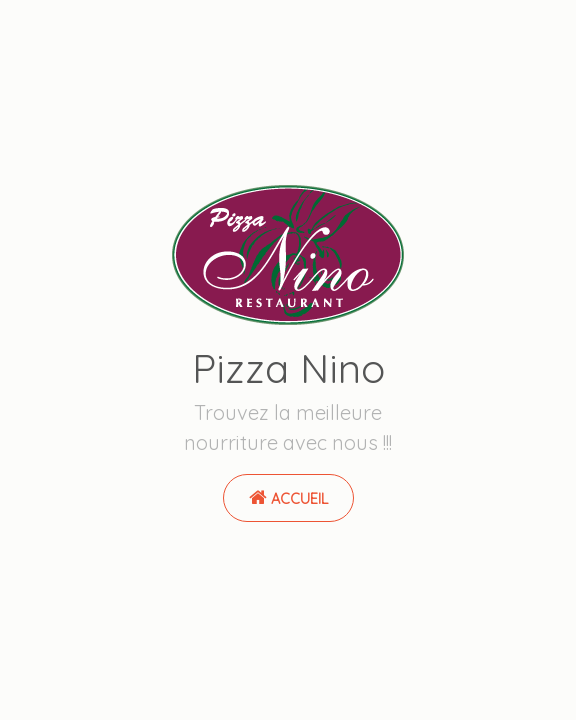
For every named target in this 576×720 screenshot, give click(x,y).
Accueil (288, 498)
